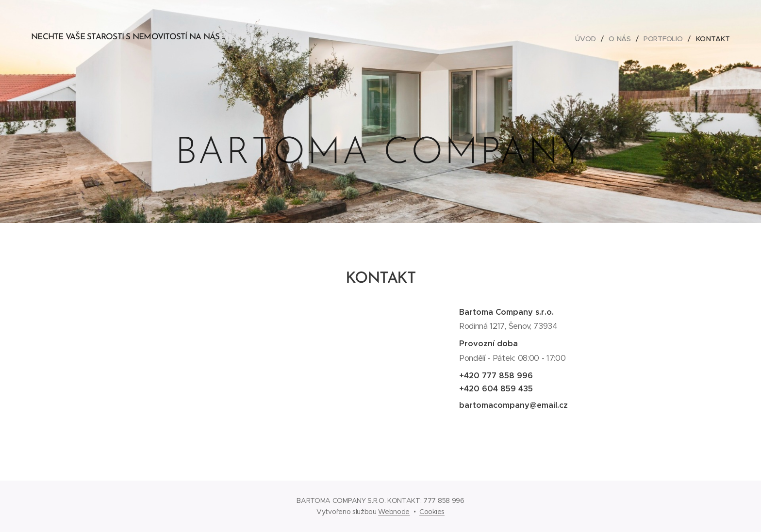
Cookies (432, 512)
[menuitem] (588, 39)
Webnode (394, 512)
